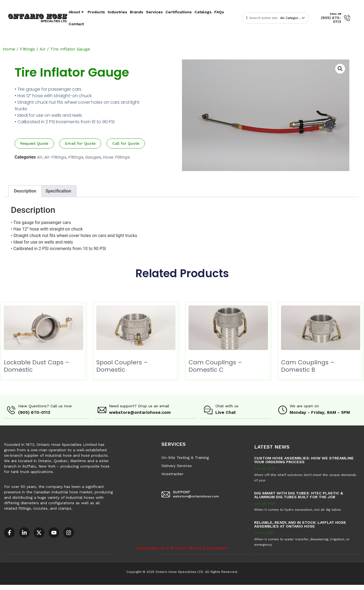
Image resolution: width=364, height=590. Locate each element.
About (77, 12)
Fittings (27, 49)
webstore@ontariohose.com (140, 412)
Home (9, 49)
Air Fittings (55, 157)
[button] (340, 69)
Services (154, 12)
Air (43, 49)
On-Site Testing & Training (185, 457)
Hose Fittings (116, 157)
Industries (117, 12)
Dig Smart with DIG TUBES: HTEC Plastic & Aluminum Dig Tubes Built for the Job (299, 495)
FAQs (219, 12)
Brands (137, 12)
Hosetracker (172, 474)
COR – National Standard (134, 587)
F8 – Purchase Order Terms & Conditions (196, 587)
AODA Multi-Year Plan (89, 587)
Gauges (93, 157)
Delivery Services (177, 465)
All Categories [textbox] (292, 18)
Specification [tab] (58, 191)
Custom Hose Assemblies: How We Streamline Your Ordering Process (304, 460)
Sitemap (244, 587)
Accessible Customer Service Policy (34, 587)
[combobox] (294, 18)
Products (96, 12)
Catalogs (203, 12)
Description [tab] (25, 191)
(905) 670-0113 (331, 20)
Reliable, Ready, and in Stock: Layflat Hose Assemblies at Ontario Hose (300, 524)
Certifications (179, 12)
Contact (76, 24)
